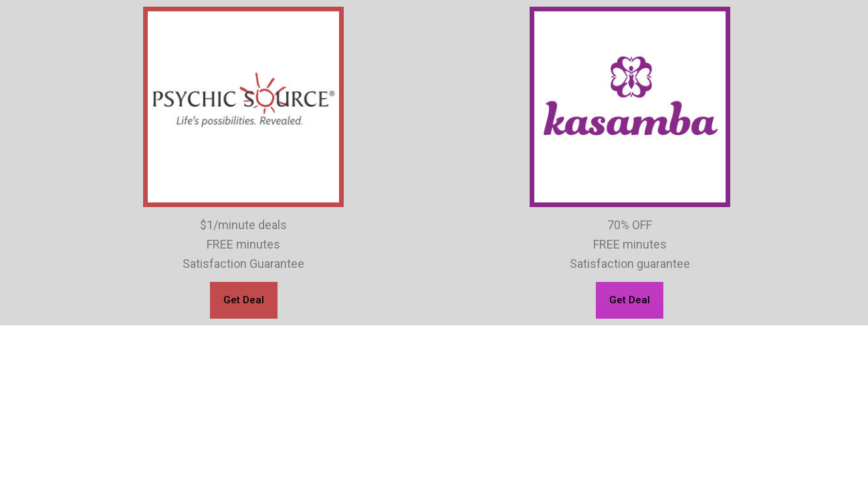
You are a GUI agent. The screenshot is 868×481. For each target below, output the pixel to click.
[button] (244, 300)
